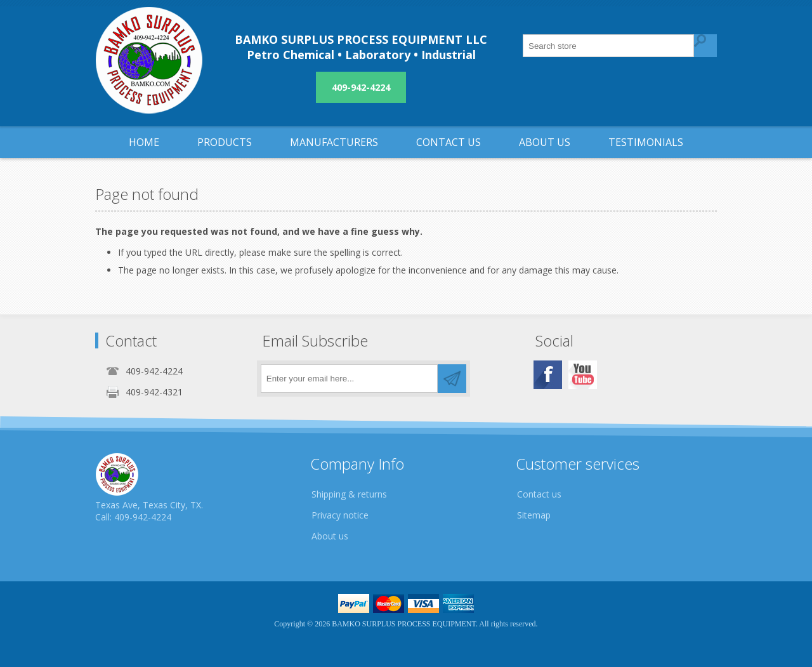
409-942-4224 (361, 87)
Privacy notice (340, 515)
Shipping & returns (349, 494)
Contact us (539, 494)
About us (330, 536)
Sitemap (534, 515)
